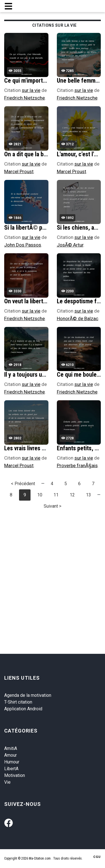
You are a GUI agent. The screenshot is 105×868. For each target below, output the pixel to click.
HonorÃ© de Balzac (78, 318)
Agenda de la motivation (28, 695)
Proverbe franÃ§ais (77, 465)
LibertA (11, 769)
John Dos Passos (23, 245)
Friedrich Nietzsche (25, 98)
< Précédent (23, 484)
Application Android (23, 709)
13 (88, 495)
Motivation (15, 775)
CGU (97, 857)
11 (56, 495)
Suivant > (53, 506)
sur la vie (31, 90)
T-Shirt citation (18, 702)
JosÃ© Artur (70, 245)
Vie (7, 782)
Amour (11, 755)
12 (72, 495)
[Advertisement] (53, 569)
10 (40, 495)
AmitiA (11, 748)
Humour (12, 762)
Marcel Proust (19, 171)
